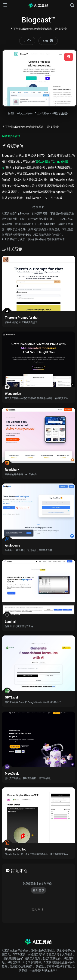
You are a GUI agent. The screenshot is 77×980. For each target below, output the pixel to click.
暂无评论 (19, 871)
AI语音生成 (60, 113)
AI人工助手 (24, 113)
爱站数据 (42, 162)
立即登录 (38, 890)
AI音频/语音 (10, 136)
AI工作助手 (42, 113)
